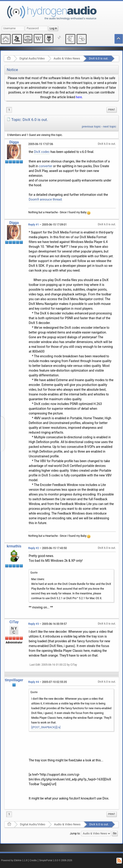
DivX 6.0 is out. (99, 58)
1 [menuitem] (9, 110)
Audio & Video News (67, 58)
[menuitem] (112, 110)
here (79, 97)
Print (112, 110)
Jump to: (75, 834)
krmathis (14, 546)
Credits (33, 860)
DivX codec (42, 152)
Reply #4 (34, 682)
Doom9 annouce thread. (46, 199)
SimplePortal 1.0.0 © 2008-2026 (56, 860)
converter (46, 166)
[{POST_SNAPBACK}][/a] (46, 727)
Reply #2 (34, 548)
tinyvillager (14, 680)
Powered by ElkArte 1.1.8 (14, 860)
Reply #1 (34, 225)
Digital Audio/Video (32, 58)
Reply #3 (34, 624)
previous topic (91, 126)
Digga (14, 142)
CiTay (14, 622)
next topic (110, 126)
